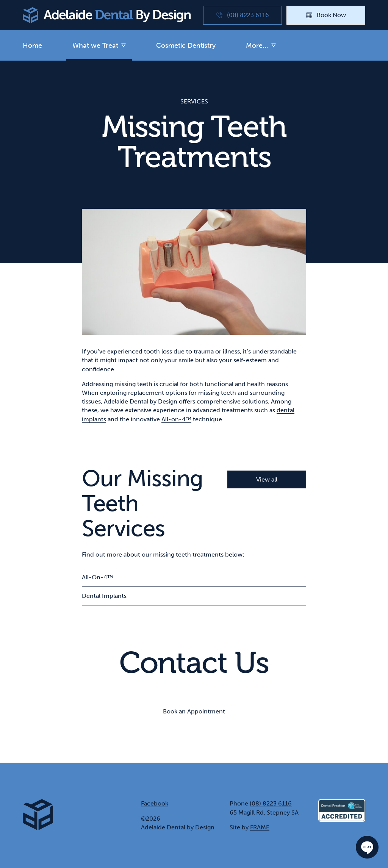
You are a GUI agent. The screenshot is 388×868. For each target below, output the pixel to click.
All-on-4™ (176, 419)
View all (267, 479)
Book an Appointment (194, 711)
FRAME (260, 827)
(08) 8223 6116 (271, 803)
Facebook (155, 803)
